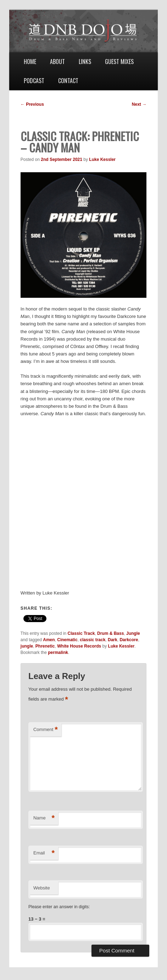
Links (85, 62)
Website (42, 888)
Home (30, 62)
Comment (46, 730)
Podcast (34, 81)
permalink (58, 653)
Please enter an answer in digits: (59, 907)
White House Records (79, 646)
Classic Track (81, 633)
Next (139, 104)
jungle (27, 646)
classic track (93, 640)
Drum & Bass (110, 633)
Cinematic (67, 640)
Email (44, 853)
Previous (32, 104)
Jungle (133, 633)
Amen (49, 640)
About (57, 62)
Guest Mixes (119, 62)
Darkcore (129, 640)
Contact (68, 81)
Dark (113, 640)
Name (44, 818)
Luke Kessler (102, 160)
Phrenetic (45, 646)
